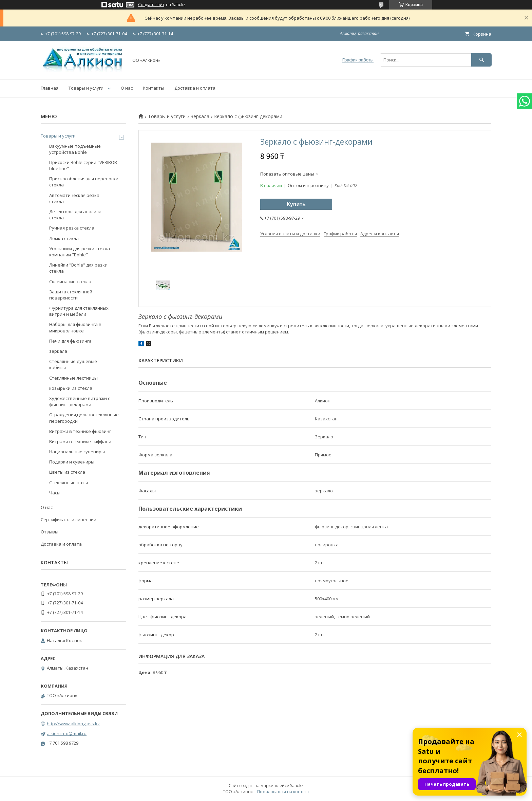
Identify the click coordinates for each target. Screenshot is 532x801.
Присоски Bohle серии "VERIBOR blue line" (83, 165)
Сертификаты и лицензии (69, 520)
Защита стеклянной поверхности (71, 295)
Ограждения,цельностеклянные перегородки (84, 418)
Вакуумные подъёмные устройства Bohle (75, 149)
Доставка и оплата (195, 88)
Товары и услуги (86, 88)
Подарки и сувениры (72, 462)
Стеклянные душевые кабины (73, 364)
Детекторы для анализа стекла (75, 215)
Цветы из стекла (67, 472)
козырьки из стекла (71, 388)
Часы (55, 493)
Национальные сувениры (77, 452)
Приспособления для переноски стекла (84, 182)
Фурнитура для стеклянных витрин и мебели (79, 311)
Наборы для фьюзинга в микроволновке (75, 327)
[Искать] (481, 60)
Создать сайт (151, 5)
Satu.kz (297, 786)
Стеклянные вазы (69, 483)
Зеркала (200, 116)
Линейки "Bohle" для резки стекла (78, 268)
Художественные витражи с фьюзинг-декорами (80, 401)
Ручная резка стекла (72, 228)
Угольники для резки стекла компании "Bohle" (80, 252)
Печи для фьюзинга (70, 341)
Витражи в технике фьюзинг (80, 431)
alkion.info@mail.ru (67, 733)
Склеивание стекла (70, 281)
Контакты (154, 88)
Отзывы (50, 532)
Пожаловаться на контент (283, 792)
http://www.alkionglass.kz (73, 724)
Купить (296, 204)
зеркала (58, 351)
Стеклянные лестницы (73, 378)
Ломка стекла (64, 238)
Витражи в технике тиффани (80, 441)
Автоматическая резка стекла (74, 198)
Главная (50, 88)
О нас (127, 88)
